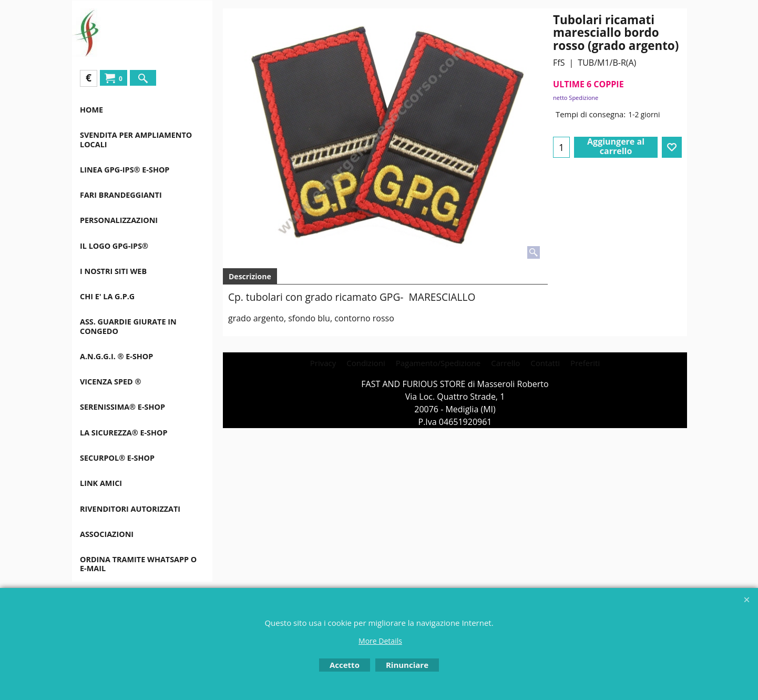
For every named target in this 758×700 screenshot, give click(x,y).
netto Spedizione (576, 98)
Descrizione (250, 276)
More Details (380, 641)
